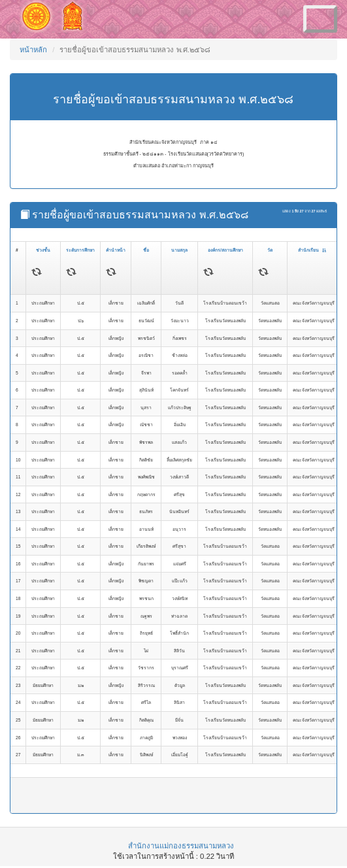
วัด (270, 250)
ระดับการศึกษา (80, 250)
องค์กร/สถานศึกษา (225, 250)
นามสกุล (179, 250)
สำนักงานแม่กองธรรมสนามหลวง (181, 846)
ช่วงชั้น (43, 250)
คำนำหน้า (116, 250)
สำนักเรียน (312, 250)
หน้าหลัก (33, 50)
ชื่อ (146, 250)
